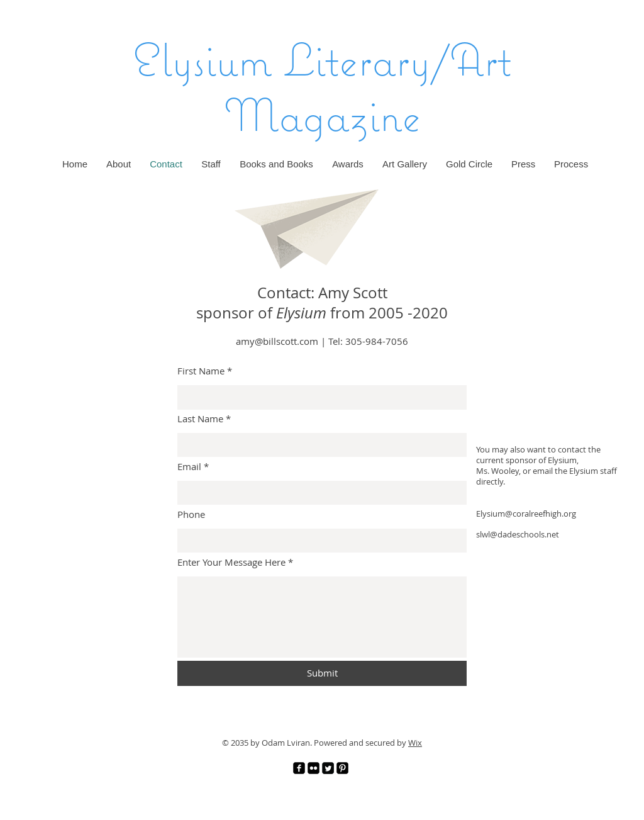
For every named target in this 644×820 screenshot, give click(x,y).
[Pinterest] (342, 768)
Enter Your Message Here (231, 562)
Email (189, 467)
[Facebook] (299, 768)
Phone (191, 514)
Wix (415, 743)
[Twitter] (328, 768)
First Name (201, 371)
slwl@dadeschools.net (518, 534)
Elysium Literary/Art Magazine (322, 87)
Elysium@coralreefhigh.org (526, 514)
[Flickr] (314, 768)
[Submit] (322, 673)
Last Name (200, 419)
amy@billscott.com (277, 341)
